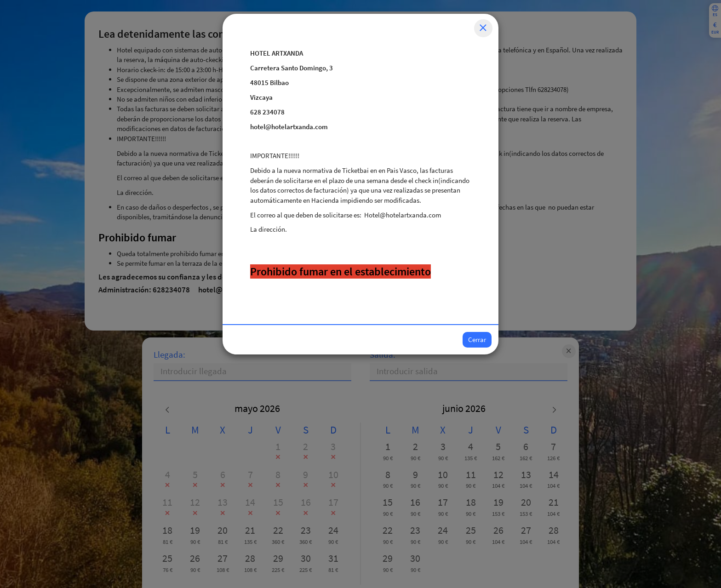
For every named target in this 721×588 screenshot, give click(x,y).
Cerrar (477, 340)
